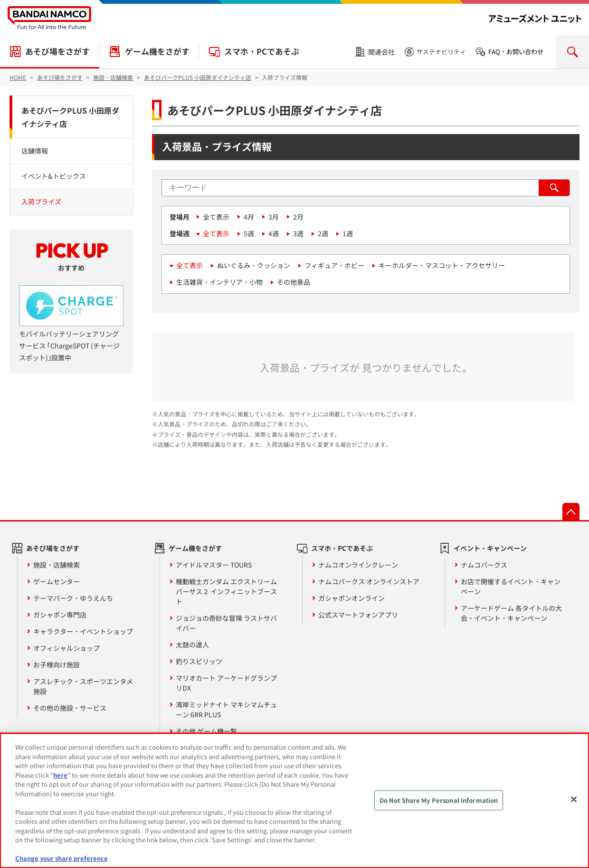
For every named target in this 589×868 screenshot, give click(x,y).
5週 (249, 233)
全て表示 (216, 217)
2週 (323, 233)
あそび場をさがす (57, 51)
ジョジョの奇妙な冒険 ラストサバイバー (226, 623)
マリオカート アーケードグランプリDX (226, 683)
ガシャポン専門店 (60, 615)
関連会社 (381, 52)
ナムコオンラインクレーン (358, 565)
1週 (348, 233)
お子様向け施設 (57, 665)
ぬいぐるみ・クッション (254, 265)
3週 (298, 233)
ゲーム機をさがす (157, 51)
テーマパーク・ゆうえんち (73, 598)
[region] (294, 800)
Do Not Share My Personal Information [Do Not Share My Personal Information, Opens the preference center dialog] (439, 800)
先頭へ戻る (571, 511)
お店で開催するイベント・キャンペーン (511, 586)
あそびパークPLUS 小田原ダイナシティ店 (70, 117)
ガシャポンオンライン (351, 598)
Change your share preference (62, 858)
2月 (298, 217)
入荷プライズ (41, 202)
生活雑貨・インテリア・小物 (219, 282)
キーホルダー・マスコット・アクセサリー (442, 265)
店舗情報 (35, 151)
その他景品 (294, 282)
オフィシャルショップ (66, 648)
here (60, 775)
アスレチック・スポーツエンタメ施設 (83, 686)
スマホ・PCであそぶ (262, 51)
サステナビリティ (441, 52)
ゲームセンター (57, 581)
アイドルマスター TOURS (214, 565)
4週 (274, 233)
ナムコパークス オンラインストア (369, 581)
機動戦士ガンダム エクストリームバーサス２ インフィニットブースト (226, 591)
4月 (249, 217)
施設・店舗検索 (57, 565)
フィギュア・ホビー (334, 265)
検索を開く (572, 52)
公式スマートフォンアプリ (358, 615)
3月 (274, 217)
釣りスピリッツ (199, 661)
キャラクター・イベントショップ (83, 631)
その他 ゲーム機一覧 (206, 731)
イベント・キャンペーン (490, 548)
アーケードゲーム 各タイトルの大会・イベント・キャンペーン (511, 613)
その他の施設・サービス (70, 708)
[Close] (574, 800)
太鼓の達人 (192, 645)
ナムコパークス (484, 565)
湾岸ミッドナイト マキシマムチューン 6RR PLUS (226, 709)
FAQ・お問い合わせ (516, 52)
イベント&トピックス (54, 176)
